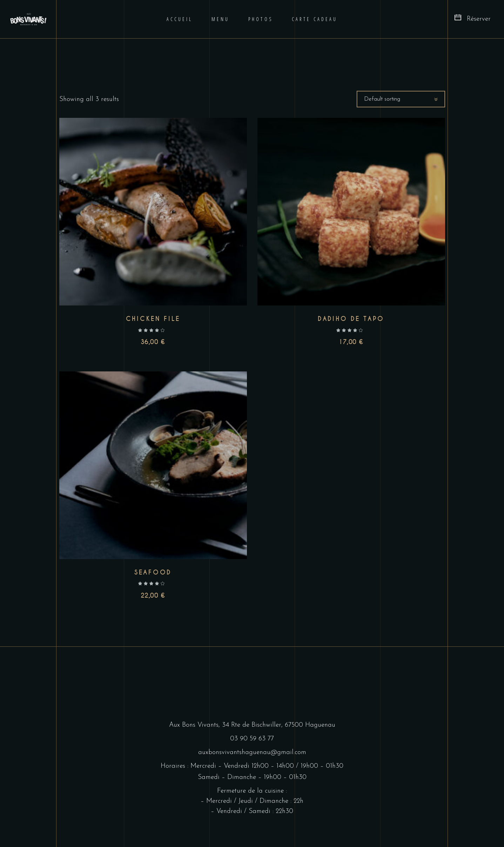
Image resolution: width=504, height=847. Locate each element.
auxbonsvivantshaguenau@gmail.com (252, 752)
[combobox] (401, 99)
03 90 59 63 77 (252, 739)
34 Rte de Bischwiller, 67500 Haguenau (279, 725)
